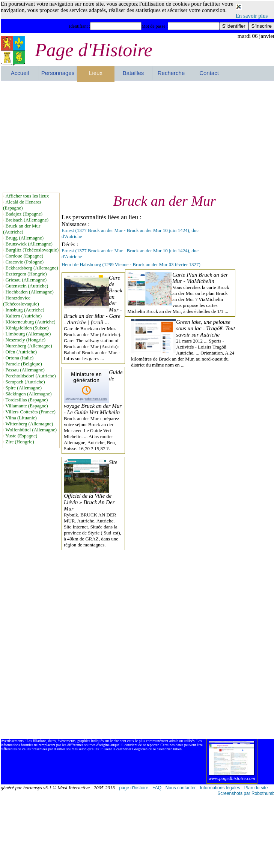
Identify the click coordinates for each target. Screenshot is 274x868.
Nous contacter (181, 788)
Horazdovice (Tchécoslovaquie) (21, 301)
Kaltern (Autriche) (24, 316)
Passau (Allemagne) (25, 370)
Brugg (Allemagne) (25, 238)
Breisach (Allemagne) (27, 220)
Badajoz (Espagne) (24, 214)
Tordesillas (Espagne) (27, 400)
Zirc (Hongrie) (20, 442)
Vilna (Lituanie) (21, 418)
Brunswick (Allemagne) (29, 244)
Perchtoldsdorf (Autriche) (31, 376)
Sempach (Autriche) (25, 382)
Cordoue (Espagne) (25, 256)
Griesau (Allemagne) (26, 280)
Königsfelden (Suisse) (27, 328)
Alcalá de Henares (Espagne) (22, 205)
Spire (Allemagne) (24, 388)
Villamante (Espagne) (27, 406)
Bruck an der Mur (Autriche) (22, 229)
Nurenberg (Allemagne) (29, 346)
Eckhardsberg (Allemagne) (32, 268)
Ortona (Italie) (20, 358)
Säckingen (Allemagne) (29, 394)
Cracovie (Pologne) (25, 262)
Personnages (58, 73)
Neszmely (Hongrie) (26, 340)
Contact (209, 73)
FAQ (157, 788)
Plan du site (256, 788)
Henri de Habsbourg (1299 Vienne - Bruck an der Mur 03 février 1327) (131, 264)
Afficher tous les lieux (27, 196)
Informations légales (220, 788)
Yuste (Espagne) (22, 436)
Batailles (133, 73)
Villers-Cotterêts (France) (31, 412)
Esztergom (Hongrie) (26, 274)
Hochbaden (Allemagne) (30, 292)
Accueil (20, 73)
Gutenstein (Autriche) (27, 286)
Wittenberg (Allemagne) (29, 424)
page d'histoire (134, 788)
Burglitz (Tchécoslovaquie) (32, 250)
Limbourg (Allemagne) (28, 334)
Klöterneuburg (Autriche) (31, 322)
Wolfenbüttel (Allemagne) (31, 430)
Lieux (96, 73)
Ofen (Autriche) (21, 352)
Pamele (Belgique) (24, 364)
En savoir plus (252, 16)
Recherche (171, 73)
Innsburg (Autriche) (25, 310)
